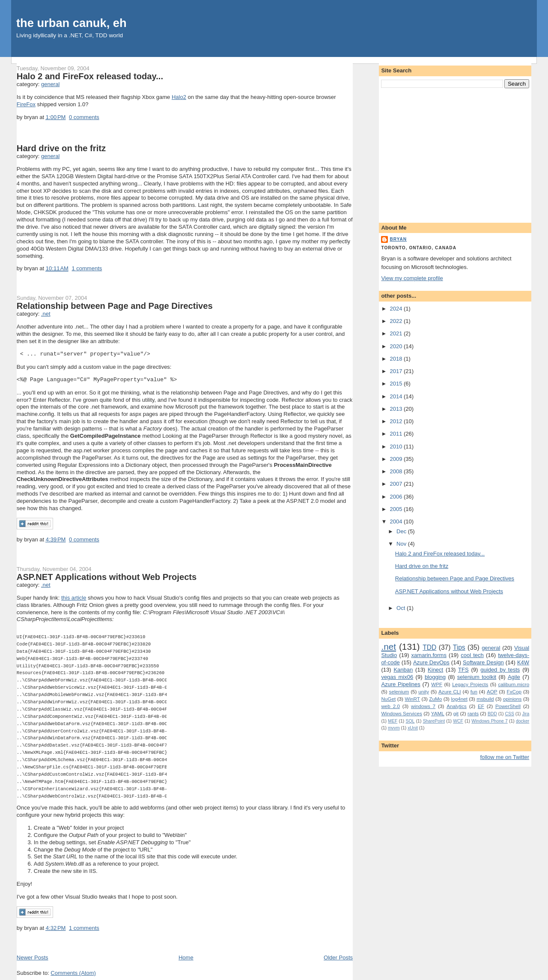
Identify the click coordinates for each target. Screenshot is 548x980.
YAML (438, 713)
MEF (393, 721)
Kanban (403, 670)
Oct (402, 608)
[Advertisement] (455, 154)
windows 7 (423, 706)
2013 (397, 409)
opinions (512, 699)
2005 (397, 509)
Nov (402, 544)
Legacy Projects (470, 684)
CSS (509, 714)
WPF (437, 684)
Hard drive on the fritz (61, 148)
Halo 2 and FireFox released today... (90, 76)
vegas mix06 (397, 677)
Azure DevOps (431, 662)
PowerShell (508, 706)
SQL (410, 721)
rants (473, 713)
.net (46, 314)
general (50, 84)
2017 (397, 371)
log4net (459, 699)
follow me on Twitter (505, 757)
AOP (492, 692)
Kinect (435, 670)
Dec (402, 531)
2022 (397, 321)
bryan (398, 239)
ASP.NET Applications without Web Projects (107, 577)
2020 (397, 346)
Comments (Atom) (73, 973)
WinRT (412, 699)
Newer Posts (33, 958)
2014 (397, 396)
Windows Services (402, 713)
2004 (397, 521)
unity (424, 692)
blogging (435, 677)
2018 (397, 359)
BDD (492, 714)
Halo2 (179, 97)
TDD (429, 647)
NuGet (388, 699)
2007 (397, 484)
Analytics (457, 706)
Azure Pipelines (401, 684)
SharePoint (434, 721)
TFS (463, 670)
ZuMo (435, 699)
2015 (397, 384)
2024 (397, 309)
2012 (397, 421)
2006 (397, 497)
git (456, 713)
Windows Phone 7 (490, 721)
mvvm (394, 728)
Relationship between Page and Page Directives (115, 306)
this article (74, 598)
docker (523, 721)
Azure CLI (450, 692)
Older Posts (338, 958)
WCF (458, 721)
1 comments (87, 268)
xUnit (413, 728)
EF (481, 706)
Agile (514, 677)
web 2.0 (390, 706)
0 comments (84, 117)
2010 (397, 447)
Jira (526, 714)
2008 (397, 471)
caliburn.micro (514, 684)
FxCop (514, 692)
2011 (397, 434)
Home (186, 958)
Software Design (483, 662)
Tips (459, 647)
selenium (399, 692)
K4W (523, 662)
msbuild (485, 699)
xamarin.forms (429, 655)
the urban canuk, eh (71, 23)
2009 (397, 459)
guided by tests (500, 670)
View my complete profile (412, 278)
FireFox (26, 104)
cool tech (472, 655)
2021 (397, 333)
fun (474, 692)
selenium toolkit (477, 677)
